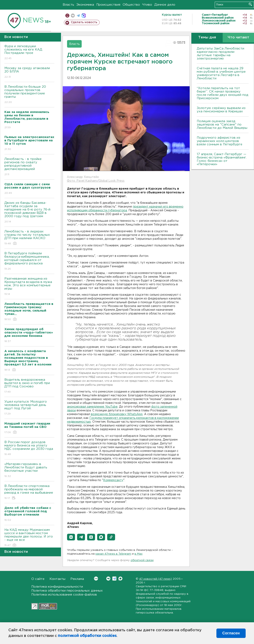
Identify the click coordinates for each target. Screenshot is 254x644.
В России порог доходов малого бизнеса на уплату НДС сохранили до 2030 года (29, 448)
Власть (68, 5)
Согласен (231, 633)
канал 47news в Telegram (113, 554)
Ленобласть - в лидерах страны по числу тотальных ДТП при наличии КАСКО (29, 238)
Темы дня (207, 37)
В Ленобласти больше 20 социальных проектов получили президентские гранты (29, 95)
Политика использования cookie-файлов (64, 595)
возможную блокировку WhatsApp (117, 414)
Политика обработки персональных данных (67, 591)
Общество (131, 5)
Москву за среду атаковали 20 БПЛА (29, 73)
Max (120, 579)
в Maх (138, 554)
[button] (71, 537)
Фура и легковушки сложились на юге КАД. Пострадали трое (29, 53)
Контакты (57, 579)
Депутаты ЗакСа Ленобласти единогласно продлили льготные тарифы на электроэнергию (220, 54)
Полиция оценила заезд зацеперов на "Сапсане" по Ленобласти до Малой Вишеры (222, 125)
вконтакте (73, 16)
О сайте (38, 579)
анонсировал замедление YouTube (92, 407)
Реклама (77, 579)
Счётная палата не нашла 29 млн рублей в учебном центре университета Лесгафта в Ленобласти (221, 73)
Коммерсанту (113, 480)
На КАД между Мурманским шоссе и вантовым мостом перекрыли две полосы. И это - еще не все (29, 538)
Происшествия (108, 5)
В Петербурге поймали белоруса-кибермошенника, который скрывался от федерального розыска (29, 261)
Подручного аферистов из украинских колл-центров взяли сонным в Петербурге (220, 141)
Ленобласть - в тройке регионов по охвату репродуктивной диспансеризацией (29, 167)
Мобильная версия (67, 16)
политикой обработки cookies (87, 636)
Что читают (238, 37)
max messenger (84, 16)
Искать (250, 4)
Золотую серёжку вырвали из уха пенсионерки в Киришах (221, 110)
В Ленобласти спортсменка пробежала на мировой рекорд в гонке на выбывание (29, 492)
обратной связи (142, 560)
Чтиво (147, 5)
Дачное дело (165, 5)
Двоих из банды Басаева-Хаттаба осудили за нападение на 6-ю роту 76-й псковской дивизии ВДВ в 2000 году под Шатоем (29, 212)
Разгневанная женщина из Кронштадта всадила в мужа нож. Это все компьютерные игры (29, 287)
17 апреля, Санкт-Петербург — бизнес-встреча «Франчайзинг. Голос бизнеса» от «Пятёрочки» (222, 159)
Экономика (85, 5)
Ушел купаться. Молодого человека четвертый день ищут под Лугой (29, 408)
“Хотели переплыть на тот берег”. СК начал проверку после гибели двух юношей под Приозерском (223, 93)
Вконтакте (96, 579)
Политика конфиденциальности (57, 587)
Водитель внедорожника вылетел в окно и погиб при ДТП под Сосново (29, 386)
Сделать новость (84, 22)
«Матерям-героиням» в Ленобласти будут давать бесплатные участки (29, 470)
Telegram (114, 579)
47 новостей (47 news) (156, 579)
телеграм (78, 16)
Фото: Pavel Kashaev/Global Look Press (96, 181)
